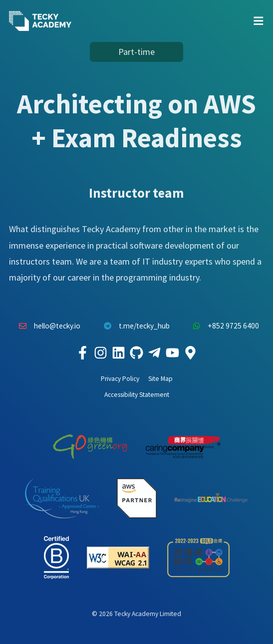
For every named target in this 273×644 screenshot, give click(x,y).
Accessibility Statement (137, 395)
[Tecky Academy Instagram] (101, 353)
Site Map (160, 379)
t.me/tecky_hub (134, 326)
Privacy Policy (120, 379)
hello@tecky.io (47, 326)
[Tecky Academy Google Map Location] (191, 353)
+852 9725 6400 (224, 326)
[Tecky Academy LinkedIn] (119, 353)
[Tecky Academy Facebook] (83, 353)
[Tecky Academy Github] (137, 353)
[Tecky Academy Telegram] (155, 353)
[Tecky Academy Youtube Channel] (173, 353)
